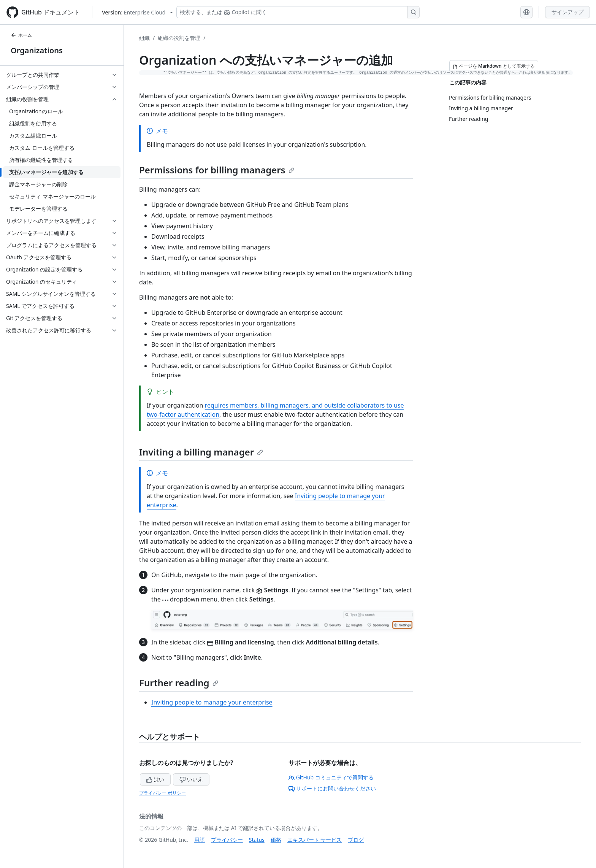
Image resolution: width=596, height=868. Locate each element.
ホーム (21, 35)
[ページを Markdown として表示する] (494, 66)
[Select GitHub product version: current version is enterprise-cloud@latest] (137, 12)
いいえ (191, 779)
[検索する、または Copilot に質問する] (298, 12)
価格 (276, 840)
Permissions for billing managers (217, 170)
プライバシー (227, 840)
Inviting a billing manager (201, 452)
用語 (200, 840)
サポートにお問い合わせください (332, 788)
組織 (144, 38)
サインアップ (567, 12)
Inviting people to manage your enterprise (212, 702)
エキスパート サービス (315, 840)
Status (257, 840)
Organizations (37, 50)
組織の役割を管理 (179, 38)
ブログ (356, 840)
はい (155, 779)
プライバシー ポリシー (162, 793)
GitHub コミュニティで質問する (331, 777)
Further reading (179, 683)
